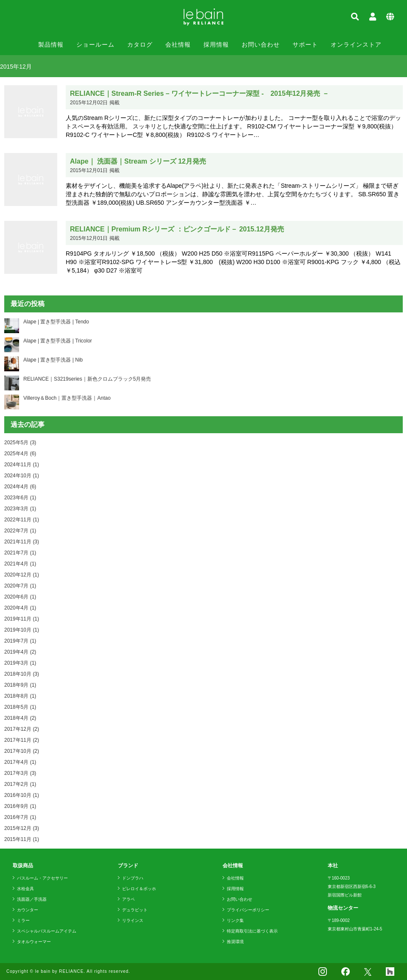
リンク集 (235, 920)
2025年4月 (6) (20, 454)
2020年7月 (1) (20, 586)
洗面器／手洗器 (32, 899)
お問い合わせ (261, 45)
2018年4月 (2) (20, 718)
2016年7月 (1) (20, 817)
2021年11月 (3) (22, 542)
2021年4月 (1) (20, 564)
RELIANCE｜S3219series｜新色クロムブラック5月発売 (87, 379)
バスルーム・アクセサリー (42, 878)
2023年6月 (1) (20, 498)
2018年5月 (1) (20, 707)
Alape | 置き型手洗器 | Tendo (56, 322)
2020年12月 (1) (22, 575)
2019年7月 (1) (20, 641)
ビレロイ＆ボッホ (139, 889)
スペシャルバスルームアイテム (47, 931)
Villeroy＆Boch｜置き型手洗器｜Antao (67, 398)
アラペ (128, 899)
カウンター (28, 910)
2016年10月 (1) (22, 795)
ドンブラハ (133, 878)
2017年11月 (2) (22, 740)
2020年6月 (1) (20, 597)
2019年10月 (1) (22, 630)
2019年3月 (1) (20, 663)
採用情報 (216, 45)
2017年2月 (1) (20, 784)
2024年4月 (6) (20, 487)
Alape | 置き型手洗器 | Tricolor (58, 341)
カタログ (140, 45)
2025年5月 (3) (20, 443)
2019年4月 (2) (20, 652)
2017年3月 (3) (20, 773)
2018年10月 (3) (22, 674)
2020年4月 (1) (20, 608)
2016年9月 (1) (20, 806)
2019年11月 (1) (22, 619)
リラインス (133, 920)
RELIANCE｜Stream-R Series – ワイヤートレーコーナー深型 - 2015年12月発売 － (199, 93)
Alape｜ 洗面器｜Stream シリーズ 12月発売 (138, 161)
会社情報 (178, 45)
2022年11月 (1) (22, 520)
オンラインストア (356, 45)
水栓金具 (25, 889)
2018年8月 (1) (20, 696)
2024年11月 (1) (22, 465)
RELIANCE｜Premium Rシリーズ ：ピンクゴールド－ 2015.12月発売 (177, 229)
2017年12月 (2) (22, 729)
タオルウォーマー (34, 942)
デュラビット (135, 910)
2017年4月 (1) (20, 762)
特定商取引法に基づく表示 (252, 931)
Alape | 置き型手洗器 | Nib (53, 360)
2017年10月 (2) (22, 751)
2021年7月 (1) (20, 553)
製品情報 (51, 45)
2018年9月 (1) (20, 685)
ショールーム (95, 45)
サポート (305, 45)
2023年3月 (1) (20, 509)
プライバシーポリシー (248, 910)
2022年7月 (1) (20, 531)
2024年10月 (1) (22, 476)
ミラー (23, 920)
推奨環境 (235, 942)
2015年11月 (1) (22, 839)
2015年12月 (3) (22, 828)
